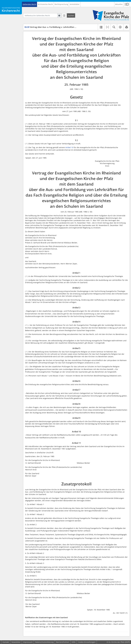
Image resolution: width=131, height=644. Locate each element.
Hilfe (74, 642)
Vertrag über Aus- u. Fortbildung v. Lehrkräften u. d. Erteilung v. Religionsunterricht (66, 27)
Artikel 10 (69, 147)
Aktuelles (119, 4)
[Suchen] (71, 15)
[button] (127, 4)
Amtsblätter (75, 4)
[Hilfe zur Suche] (59, 15)
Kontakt (6, 642)
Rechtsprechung (61, 4)
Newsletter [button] (16, 642)
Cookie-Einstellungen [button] (87, 642)
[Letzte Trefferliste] (64, 15)
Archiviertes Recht (45, 4)
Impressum (28, 642)
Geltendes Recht (29, 4)
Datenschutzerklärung (44, 642)
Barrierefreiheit (63, 642)
